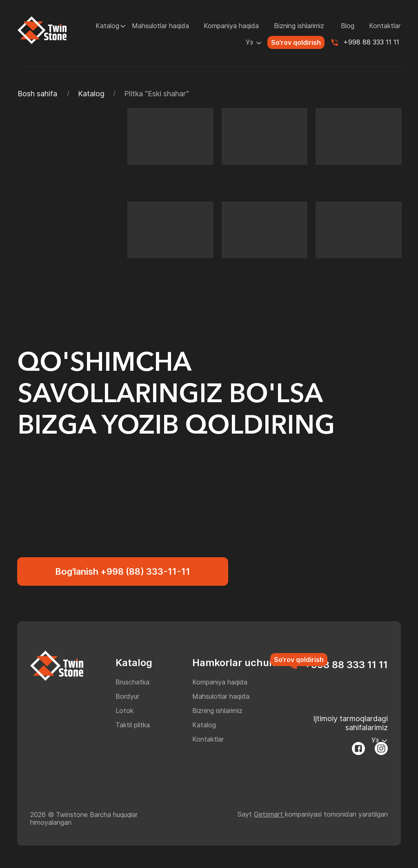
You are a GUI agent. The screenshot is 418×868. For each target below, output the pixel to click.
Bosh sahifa (37, 94)
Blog (348, 26)
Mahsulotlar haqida (160, 26)
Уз (249, 42)
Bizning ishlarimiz (299, 26)
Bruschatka (132, 682)
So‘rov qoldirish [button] (296, 42)
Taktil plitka (133, 725)
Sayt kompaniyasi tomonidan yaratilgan (312, 814)
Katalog (107, 26)
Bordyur (127, 696)
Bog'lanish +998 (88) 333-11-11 (123, 571)
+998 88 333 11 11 (371, 42)
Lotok (125, 711)
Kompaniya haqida (231, 26)
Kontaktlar (385, 26)
